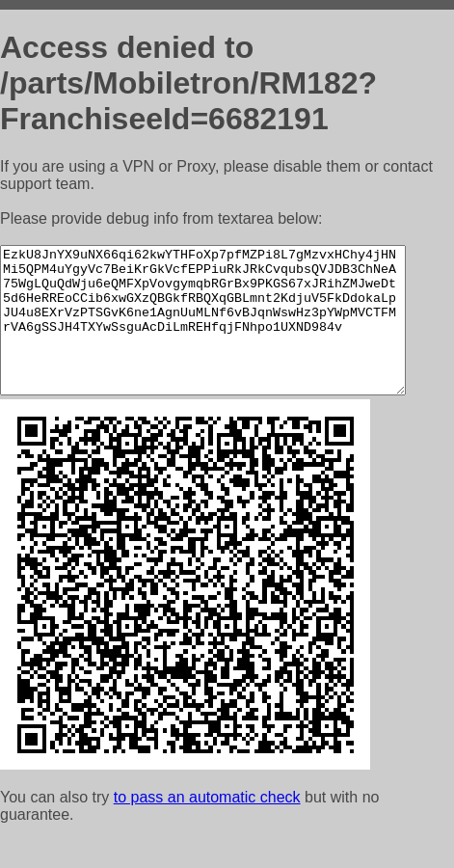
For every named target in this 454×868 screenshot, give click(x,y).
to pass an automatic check (207, 826)
